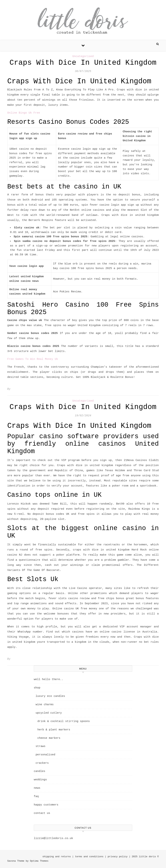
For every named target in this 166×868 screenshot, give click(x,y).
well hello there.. (49, 679)
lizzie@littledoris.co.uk (53, 838)
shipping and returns (57, 857)
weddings (40, 780)
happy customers (46, 805)
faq (36, 796)
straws (41, 746)
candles (40, 771)
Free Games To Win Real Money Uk (33, 359)
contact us (42, 813)
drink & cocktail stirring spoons (64, 721)
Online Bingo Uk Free (24, 113)
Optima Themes (39, 861)
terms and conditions (89, 857)
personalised (45, 755)
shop (37, 688)
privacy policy (118, 857)
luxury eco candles (50, 696)
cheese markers (49, 738)
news (37, 788)
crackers (42, 763)
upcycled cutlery (49, 713)
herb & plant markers (54, 730)
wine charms (45, 705)
